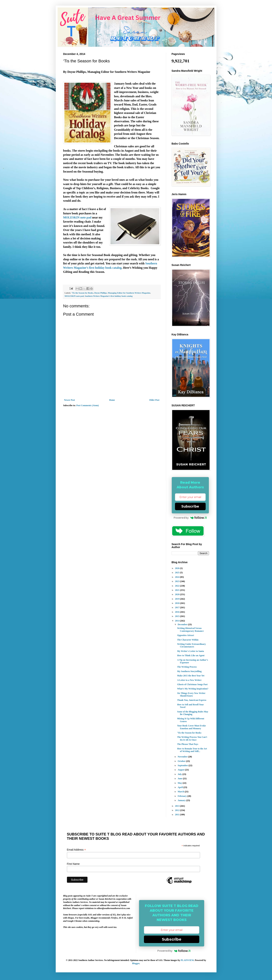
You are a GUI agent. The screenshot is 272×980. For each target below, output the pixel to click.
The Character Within (188, 640)
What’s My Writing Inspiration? (193, 689)
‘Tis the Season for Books (82, 293)
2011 (177, 815)
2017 (178, 607)
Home (112, 400)
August (181, 770)
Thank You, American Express (192, 700)
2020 (178, 594)
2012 (178, 810)
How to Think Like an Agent (191, 655)
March (181, 792)
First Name (73, 864)
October (182, 761)
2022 (178, 586)
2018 (178, 603)
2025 (178, 573)
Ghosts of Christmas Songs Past (192, 684)
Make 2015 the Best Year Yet (191, 676)
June (180, 779)
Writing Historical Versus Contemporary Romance (190, 629)
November (183, 757)
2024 (178, 577)
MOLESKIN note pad (78, 217)
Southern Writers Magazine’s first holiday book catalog (109, 296)
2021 (178, 590)
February (182, 796)
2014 (178, 621)
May (180, 783)
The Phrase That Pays (188, 744)
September (183, 765)
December (183, 624)
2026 (178, 568)
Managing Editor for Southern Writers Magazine (129, 293)
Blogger (136, 963)
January (182, 800)
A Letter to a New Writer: (189, 680)
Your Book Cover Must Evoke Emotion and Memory (191, 727)
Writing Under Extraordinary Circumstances (191, 645)
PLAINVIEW (187, 960)
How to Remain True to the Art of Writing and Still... (192, 750)
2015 (178, 616)
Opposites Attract (185, 635)
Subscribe (190, 506)
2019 (178, 599)
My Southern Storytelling (189, 671)
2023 (178, 581)
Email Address (76, 850)
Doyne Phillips (100, 293)
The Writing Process (187, 667)
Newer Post (70, 400)
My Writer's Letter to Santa (190, 651)
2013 (178, 806)
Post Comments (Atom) (87, 405)
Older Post (154, 400)
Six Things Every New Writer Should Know (191, 694)
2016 (178, 612)
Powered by (190, 518)
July (180, 774)
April (180, 787)
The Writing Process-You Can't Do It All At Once (192, 738)
